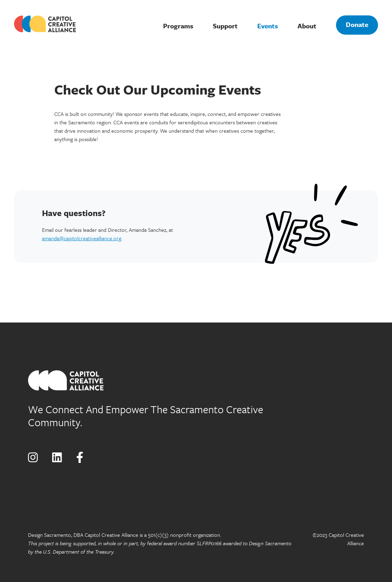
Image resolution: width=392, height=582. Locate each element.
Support (225, 26)
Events (268, 26)
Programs (178, 26)
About (307, 26)
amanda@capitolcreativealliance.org (82, 238)
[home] (50, 24)
